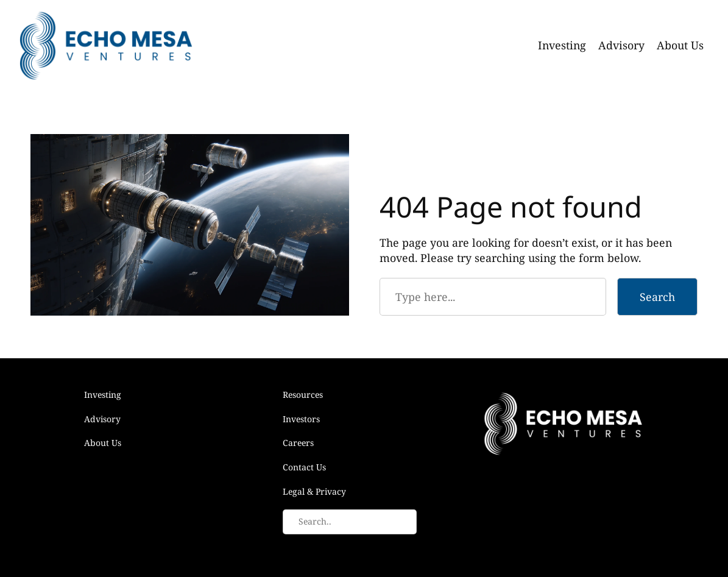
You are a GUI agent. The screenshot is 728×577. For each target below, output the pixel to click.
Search (657, 297)
